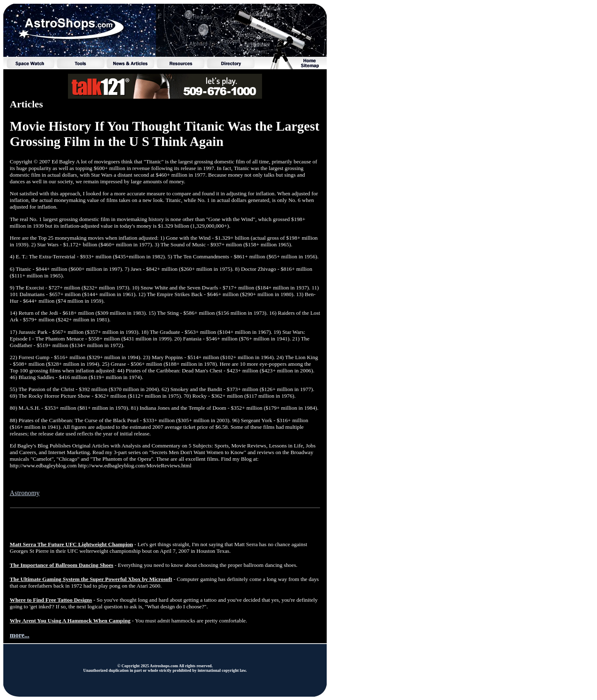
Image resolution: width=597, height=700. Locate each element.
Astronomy (25, 493)
